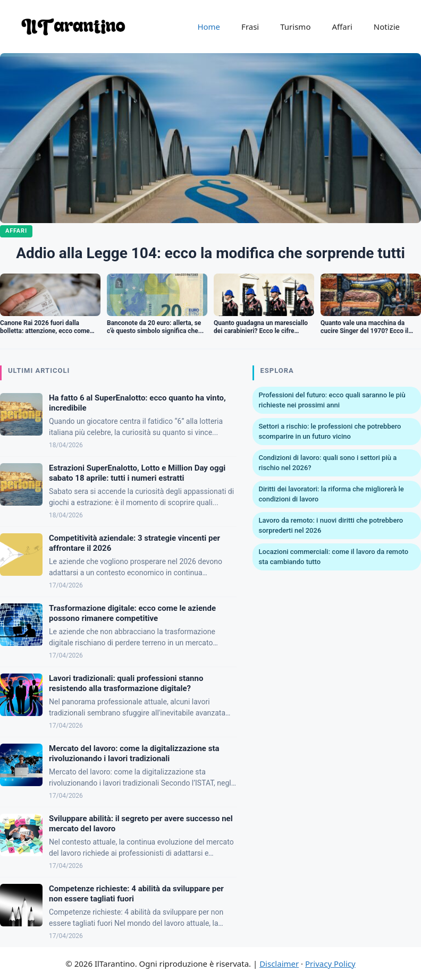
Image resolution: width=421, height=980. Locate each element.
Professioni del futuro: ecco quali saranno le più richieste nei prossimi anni (332, 400)
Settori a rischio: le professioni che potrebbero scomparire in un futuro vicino (330, 432)
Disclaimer (279, 964)
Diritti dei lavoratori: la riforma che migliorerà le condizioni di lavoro (331, 494)
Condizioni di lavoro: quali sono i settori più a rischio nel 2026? (328, 463)
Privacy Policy (330, 964)
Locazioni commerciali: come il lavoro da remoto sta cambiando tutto (334, 557)
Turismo (295, 27)
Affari (342, 27)
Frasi (250, 27)
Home (209, 27)
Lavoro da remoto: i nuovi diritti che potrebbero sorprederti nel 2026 (331, 526)
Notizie (387, 27)
